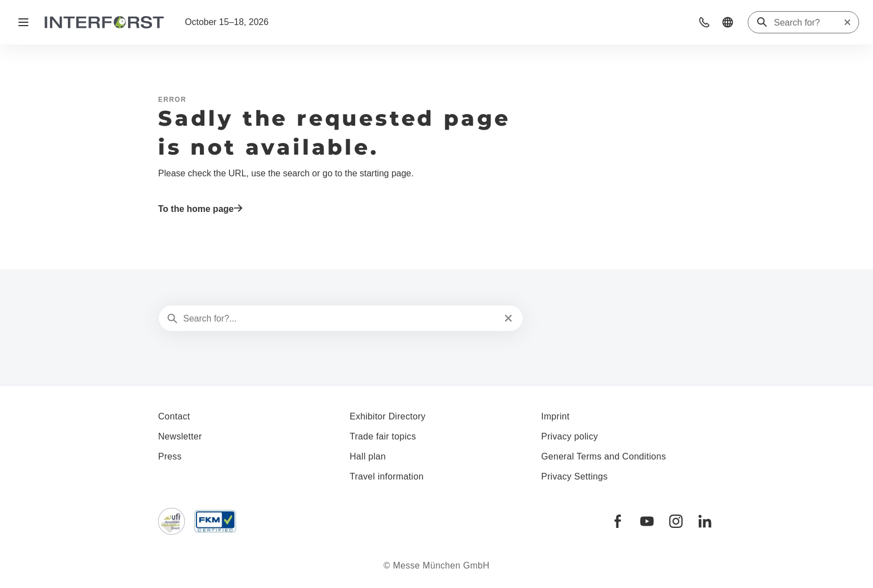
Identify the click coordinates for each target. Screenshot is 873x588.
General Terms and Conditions (604, 456)
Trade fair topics (383, 436)
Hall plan (368, 456)
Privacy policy (570, 436)
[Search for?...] (340, 319)
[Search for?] (808, 23)
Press (170, 456)
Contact (174, 416)
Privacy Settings (575, 476)
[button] (704, 22)
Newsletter (180, 436)
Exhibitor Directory (388, 416)
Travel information (387, 476)
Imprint (555, 416)
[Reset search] (847, 22)
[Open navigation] (23, 22)
